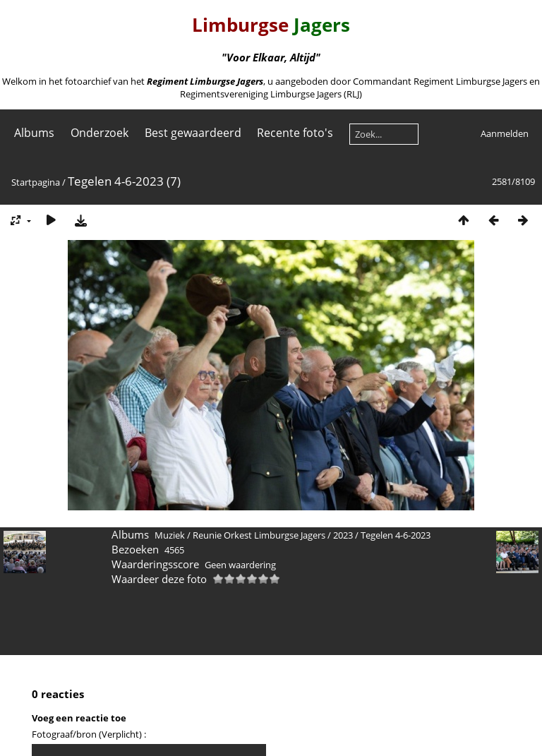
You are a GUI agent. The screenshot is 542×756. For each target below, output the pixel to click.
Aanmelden (505, 133)
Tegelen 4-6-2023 (396, 535)
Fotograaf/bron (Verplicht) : (89, 734)
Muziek (170, 535)
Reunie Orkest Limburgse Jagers (259, 535)
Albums (34, 133)
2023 (343, 535)
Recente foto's (295, 133)
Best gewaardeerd (193, 133)
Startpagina (36, 182)
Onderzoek (100, 133)
